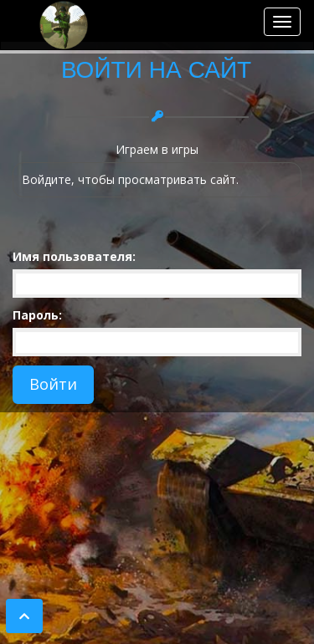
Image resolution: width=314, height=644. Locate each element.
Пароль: (37, 315)
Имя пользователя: (74, 256)
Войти (53, 384)
